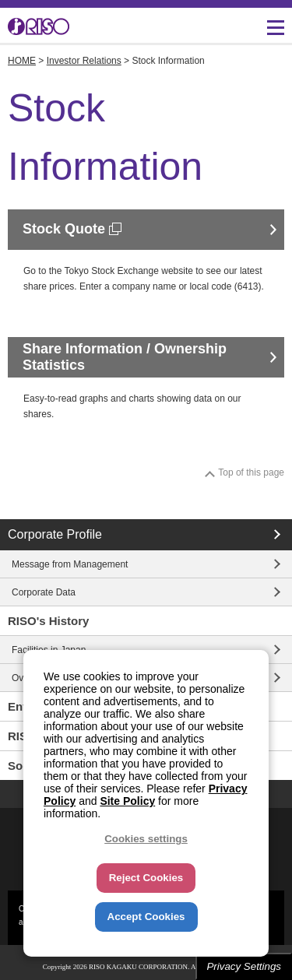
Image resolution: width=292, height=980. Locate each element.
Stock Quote (72, 229)
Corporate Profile (55, 534)
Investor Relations (84, 61)
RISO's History (48, 621)
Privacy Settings (244, 966)
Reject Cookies (146, 878)
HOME (22, 61)
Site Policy (127, 801)
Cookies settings (146, 839)
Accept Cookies (146, 917)
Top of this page (251, 472)
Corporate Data (44, 592)
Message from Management (70, 564)
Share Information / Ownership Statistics (125, 357)
